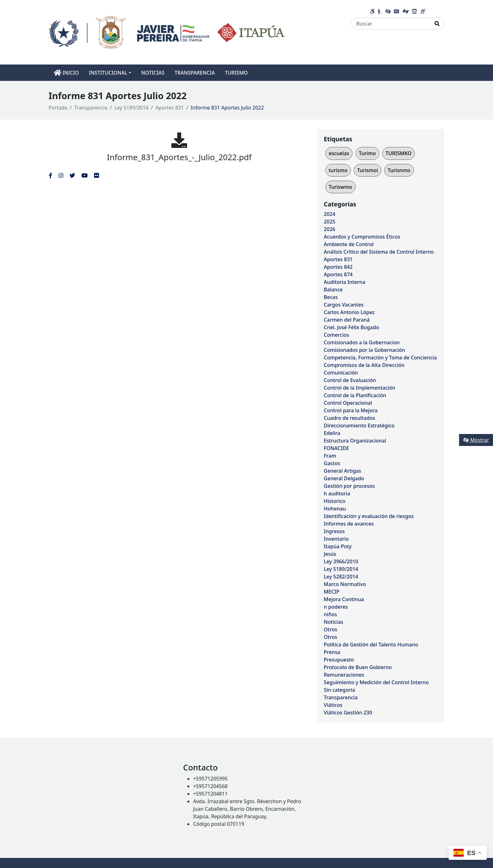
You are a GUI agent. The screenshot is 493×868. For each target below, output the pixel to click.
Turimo (367, 153)
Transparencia (91, 108)
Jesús (330, 554)
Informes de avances (349, 524)
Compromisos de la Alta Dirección (364, 365)
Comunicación (341, 373)
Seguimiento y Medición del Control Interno (376, 682)
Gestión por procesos (349, 486)
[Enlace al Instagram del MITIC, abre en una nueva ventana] (61, 175)
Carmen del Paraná (347, 320)
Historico (335, 501)
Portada (58, 108)
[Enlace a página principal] (167, 32)
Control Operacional (348, 403)
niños (330, 614)
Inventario (336, 539)
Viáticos (333, 705)
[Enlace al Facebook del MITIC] (50, 175)
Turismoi (368, 170)
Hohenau (335, 509)
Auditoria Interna (345, 282)
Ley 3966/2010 (341, 561)
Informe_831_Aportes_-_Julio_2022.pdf (179, 157)
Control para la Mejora (351, 410)
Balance (333, 290)
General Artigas (343, 471)
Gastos (332, 463)
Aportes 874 (338, 274)
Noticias (334, 622)
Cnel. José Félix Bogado (352, 327)
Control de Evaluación (350, 380)
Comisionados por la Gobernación (365, 350)
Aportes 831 (169, 108)
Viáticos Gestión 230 (348, 713)
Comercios (336, 335)
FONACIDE (336, 448)
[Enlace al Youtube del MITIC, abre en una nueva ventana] (85, 175)
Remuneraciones (344, 675)
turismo (338, 170)
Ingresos (334, 531)
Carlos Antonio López (349, 312)
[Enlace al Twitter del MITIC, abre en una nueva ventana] (72, 175)
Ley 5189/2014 (132, 108)
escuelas (339, 153)
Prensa (332, 652)
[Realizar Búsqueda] (437, 24)
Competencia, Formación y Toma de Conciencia (380, 358)
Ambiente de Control (349, 244)
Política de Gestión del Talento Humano (371, 645)
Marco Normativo (345, 584)
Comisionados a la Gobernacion (362, 342)
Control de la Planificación (355, 395)
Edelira (332, 433)
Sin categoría (340, 690)
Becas (331, 297)
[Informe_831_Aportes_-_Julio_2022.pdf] (179, 140)
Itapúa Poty (338, 546)
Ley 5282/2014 (341, 577)
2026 (330, 229)
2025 (330, 222)
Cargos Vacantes (344, 305)
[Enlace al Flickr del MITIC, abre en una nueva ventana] (96, 175)
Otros (331, 629)
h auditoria (337, 493)
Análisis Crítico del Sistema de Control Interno (379, 252)
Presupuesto (339, 660)
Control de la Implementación (360, 388)
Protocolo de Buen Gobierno (358, 667)
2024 (330, 214)
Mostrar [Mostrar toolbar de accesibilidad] (476, 440)
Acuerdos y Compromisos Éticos (362, 237)
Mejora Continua (344, 599)
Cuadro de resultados (349, 418)
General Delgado (344, 478)
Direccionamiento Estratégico (359, 426)
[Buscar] (391, 24)
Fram (330, 456)
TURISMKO (398, 153)
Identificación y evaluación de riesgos (369, 516)
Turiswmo (340, 187)
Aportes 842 (338, 267)
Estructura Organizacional (355, 441)
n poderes (336, 607)
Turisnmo (399, 170)
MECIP (332, 592)
